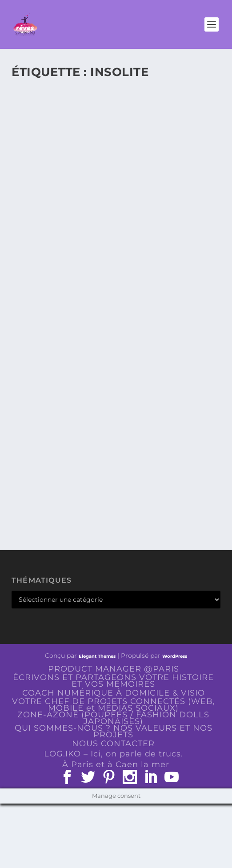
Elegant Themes (97, 656)
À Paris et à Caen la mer (116, 764)
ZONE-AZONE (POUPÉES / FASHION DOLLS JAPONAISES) (113, 718)
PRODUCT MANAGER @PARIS (114, 669)
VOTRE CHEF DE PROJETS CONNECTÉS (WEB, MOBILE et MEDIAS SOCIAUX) (114, 705)
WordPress (175, 656)
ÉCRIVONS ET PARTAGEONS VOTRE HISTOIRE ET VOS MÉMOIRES (113, 681)
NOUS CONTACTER (113, 744)
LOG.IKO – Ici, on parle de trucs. (114, 754)
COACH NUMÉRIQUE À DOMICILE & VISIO (114, 693)
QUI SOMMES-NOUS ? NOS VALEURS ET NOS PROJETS (114, 731)
